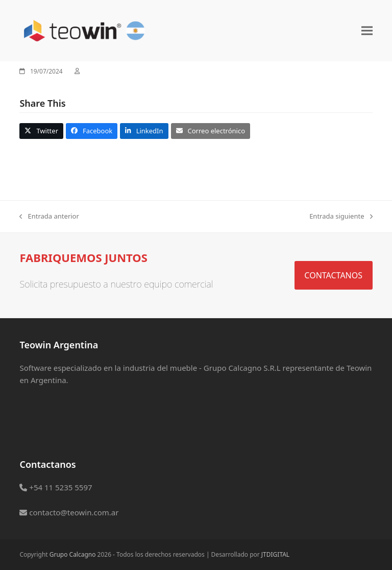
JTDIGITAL (275, 554)
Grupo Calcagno (73, 554)
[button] (367, 30)
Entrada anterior (49, 217)
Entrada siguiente (341, 217)
